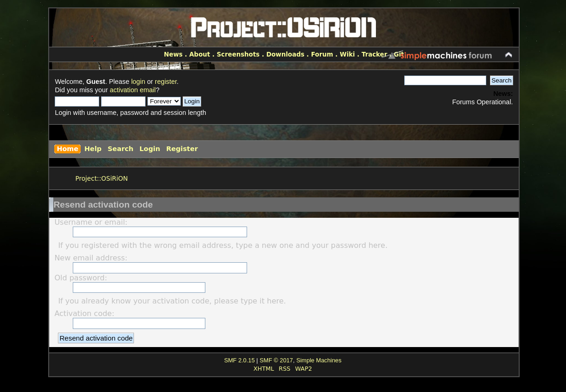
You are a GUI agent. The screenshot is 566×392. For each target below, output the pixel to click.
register (166, 82)
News (173, 54)
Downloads (285, 54)
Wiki (347, 54)
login (138, 82)
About (200, 54)
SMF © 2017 (276, 360)
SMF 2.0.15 (239, 360)
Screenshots (238, 54)
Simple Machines (319, 360)
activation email (133, 90)
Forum (322, 54)
